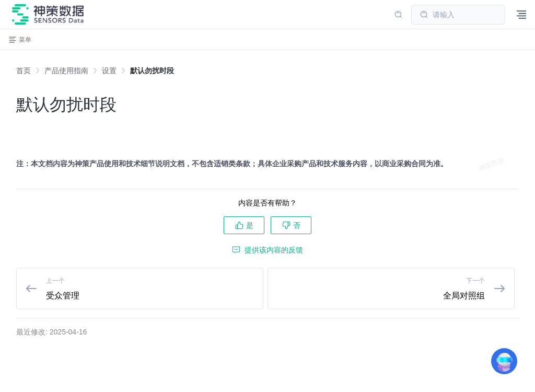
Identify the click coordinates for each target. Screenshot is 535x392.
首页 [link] (24, 71)
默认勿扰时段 (152, 71)
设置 (109, 71)
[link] (66, 71)
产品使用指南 (66, 71)
